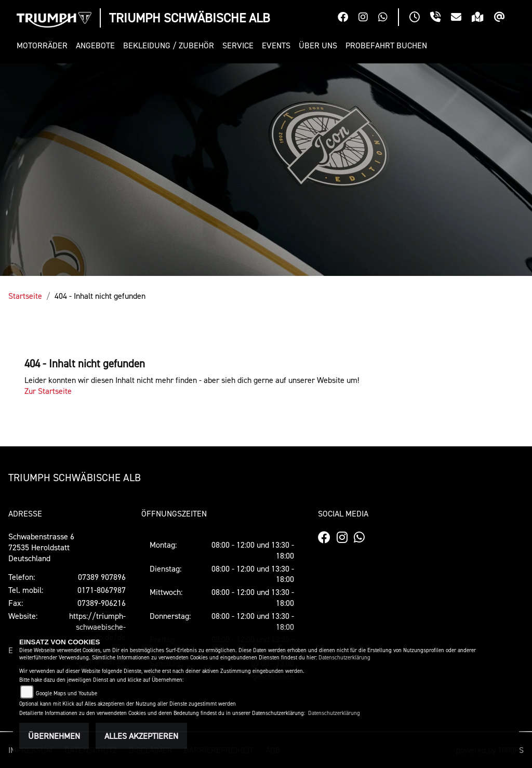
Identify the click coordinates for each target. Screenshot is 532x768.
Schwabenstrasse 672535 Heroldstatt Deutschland (41, 547)
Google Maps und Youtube (66, 693)
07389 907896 (102, 577)
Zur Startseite (48, 391)
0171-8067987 (102, 590)
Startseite (25, 296)
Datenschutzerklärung (344, 658)
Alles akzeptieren (141, 736)
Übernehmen (54, 736)
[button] (44, 45)
